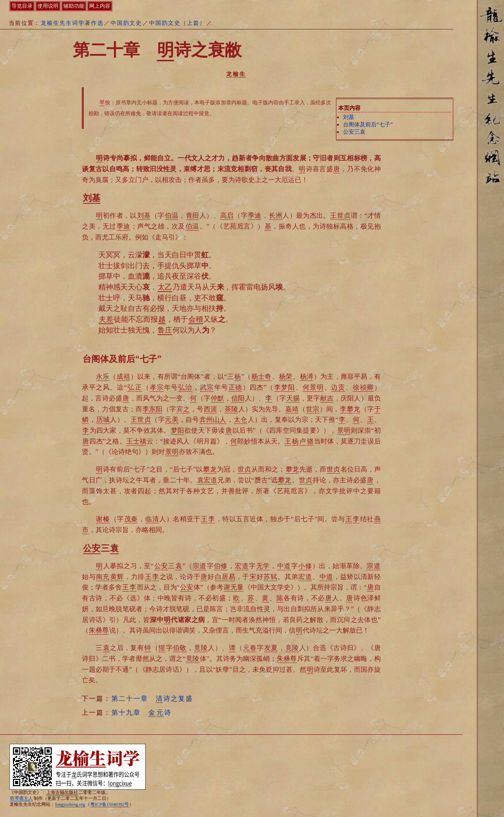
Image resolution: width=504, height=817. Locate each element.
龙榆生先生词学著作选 (72, 23)
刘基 (349, 117)
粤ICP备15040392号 (110, 804)
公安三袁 (354, 132)
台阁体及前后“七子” (368, 124)
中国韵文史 (126, 23)
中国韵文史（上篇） (177, 23)
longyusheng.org (70, 804)
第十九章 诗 (141, 713)
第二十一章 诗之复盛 (152, 699)
